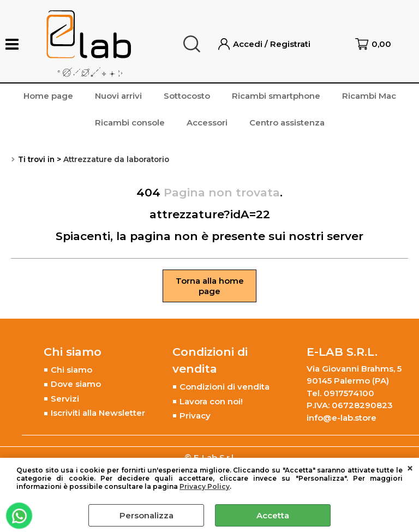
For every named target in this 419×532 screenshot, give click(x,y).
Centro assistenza (287, 122)
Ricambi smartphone (276, 96)
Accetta (273, 515)
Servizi (65, 399)
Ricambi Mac (369, 96)
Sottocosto (187, 96)
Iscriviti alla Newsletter (98, 413)
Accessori (207, 122)
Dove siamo (76, 384)
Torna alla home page (210, 286)
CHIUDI (410, 469)
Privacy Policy (205, 486)
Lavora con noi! (211, 401)
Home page (48, 96)
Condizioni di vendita (225, 387)
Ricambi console (130, 122)
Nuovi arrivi (118, 96)
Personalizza (146, 515)
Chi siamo (71, 370)
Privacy (195, 416)
